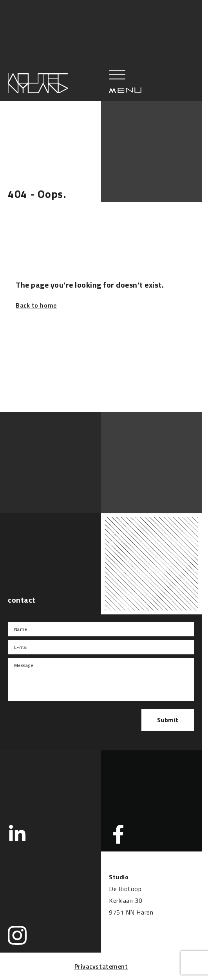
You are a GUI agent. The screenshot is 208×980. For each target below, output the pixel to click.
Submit (168, 720)
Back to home (36, 305)
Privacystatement (101, 966)
